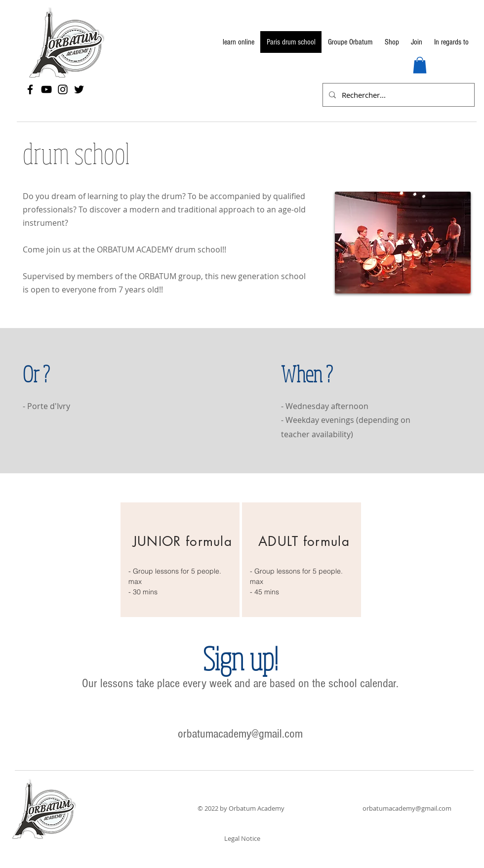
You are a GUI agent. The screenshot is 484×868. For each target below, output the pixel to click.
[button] (420, 65)
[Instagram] (63, 89)
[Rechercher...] (398, 95)
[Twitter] (79, 89)
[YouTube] (46, 89)
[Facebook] (30, 89)
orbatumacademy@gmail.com (240, 734)
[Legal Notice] (242, 838)
